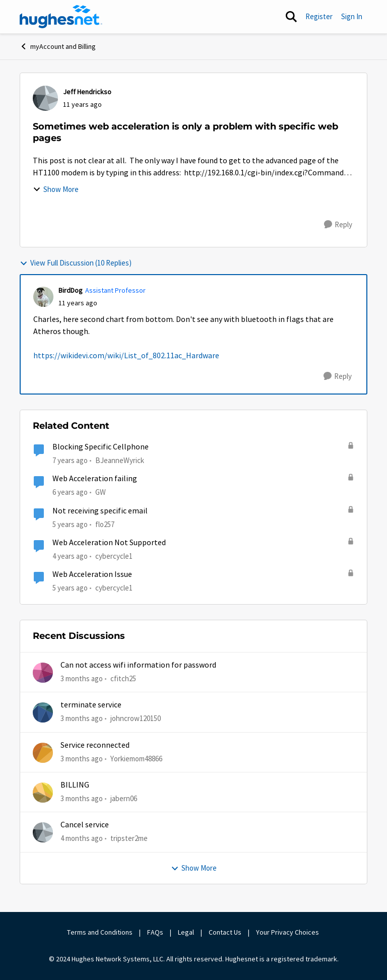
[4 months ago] (82, 839)
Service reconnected (95, 745)
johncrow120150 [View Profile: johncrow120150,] (136, 718)
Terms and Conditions (100, 932)
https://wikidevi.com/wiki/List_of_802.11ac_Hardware (126, 356)
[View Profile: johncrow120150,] (43, 712)
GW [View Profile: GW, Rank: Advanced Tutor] (101, 492)
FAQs (155, 932)
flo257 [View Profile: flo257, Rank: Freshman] (105, 524)
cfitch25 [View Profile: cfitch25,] (123, 678)
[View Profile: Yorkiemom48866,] (43, 753)
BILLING (75, 785)
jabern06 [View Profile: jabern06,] (124, 798)
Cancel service (85, 825)
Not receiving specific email (100, 511)
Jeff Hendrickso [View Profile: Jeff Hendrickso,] (87, 92)
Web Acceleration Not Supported (109, 543)
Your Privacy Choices (288, 932)
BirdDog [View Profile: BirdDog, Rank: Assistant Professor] (71, 290)
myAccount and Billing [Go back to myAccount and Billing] (58, 46)
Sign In (352, 16)
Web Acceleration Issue (92, 574)
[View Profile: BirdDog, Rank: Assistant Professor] (43, 297)
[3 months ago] (82, 679)
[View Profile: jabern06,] (43, 793)
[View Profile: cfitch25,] (43, 673)
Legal (186, 932)
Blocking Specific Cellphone (101, 447)
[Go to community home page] (61, 17)
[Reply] (338, 225)
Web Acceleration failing (95, 479)
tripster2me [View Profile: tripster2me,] (129, 838)
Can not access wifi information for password (138, 665)
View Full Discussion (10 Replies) (76, 263)
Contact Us (225, 932)
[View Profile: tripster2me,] (43, 832)
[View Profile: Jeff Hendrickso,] (45, 98)
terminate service (91, 705)
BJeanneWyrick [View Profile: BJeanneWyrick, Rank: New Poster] (120, 460)
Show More (56, 189)
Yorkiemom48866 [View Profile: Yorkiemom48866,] (136, 758)
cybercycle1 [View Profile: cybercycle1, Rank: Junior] (114, 556)
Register (319, 16)
